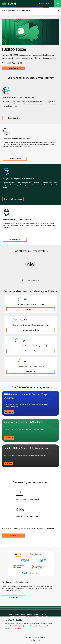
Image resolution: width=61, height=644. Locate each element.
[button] (40, 4)
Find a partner (14, 597)
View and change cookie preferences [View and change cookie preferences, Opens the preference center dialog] (36, 639)
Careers (11, 614)
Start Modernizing (14, 118)
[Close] (58, 620)
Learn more (9, 412)
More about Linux (31, 309)
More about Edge (31, 351)
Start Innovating (15, 240)
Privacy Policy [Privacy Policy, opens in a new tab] (16, 628)
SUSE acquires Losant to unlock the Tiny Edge (16, 10)
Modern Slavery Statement (30, 614)
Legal (17, 614)
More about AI (31, 372)
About (44, 614)
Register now (14, 68)
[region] (30, 630)
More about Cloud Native (31, 330)
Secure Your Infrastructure (13, 199)
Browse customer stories (31, 280)
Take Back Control (15, 159)
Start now (8, 463)
